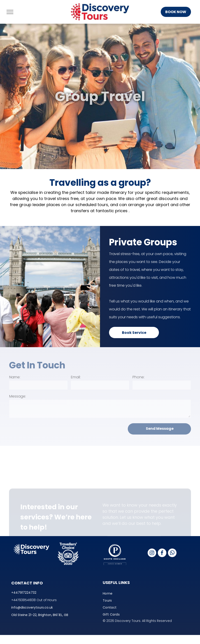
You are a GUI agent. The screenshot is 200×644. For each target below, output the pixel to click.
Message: (18, 396)
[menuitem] (146, 594)
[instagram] (152, 553)
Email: (76, 377)
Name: (15, 377)
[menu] (10, 12)
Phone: (138, 377)
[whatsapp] (172, 553)
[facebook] (162, 553)
